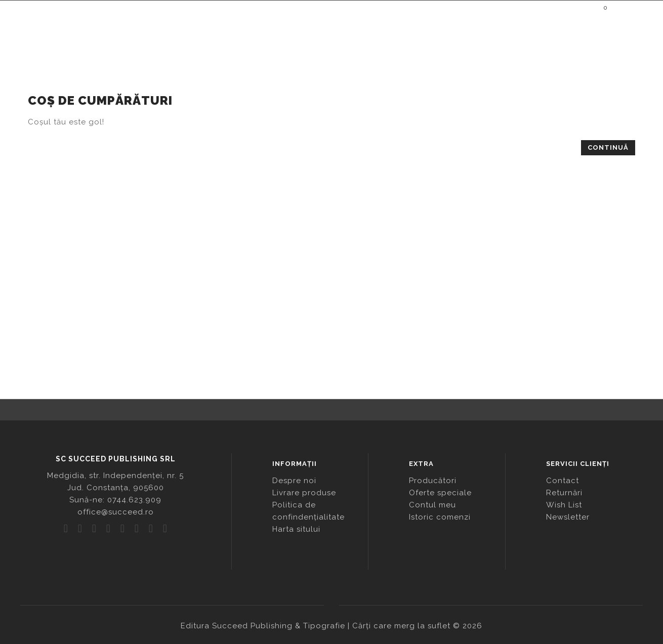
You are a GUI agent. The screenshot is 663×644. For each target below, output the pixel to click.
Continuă (608, 147)
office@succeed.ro (116, 512)
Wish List (564, 505)
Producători (433, 481)
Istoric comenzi (440, 517)
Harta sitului (296, 529)
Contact (563, 481)
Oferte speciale (440, 493)
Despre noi (294, 481)
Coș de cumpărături (82, 79)
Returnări (564, 493)
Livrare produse (304, 493)
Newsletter (568, 517)
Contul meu (432, 505)
